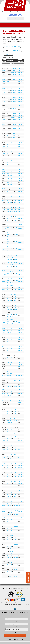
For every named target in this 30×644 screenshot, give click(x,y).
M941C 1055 (20, 99)
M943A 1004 (3, 141)
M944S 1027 (20, 326)
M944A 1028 (3, 146)
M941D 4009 (20, 128)
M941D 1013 (20, 114)
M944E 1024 (20, 208)
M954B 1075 (20, 462)
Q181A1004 (15, 386)
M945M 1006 (3, 426)
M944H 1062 (3, 274)
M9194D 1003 (9, 191)
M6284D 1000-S (10, 89)
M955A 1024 (20, 491)
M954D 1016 (20, 484)
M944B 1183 (20, 179)
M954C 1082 (20, 478)
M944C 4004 (20, 197)
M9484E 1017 (13, 92)
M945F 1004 (3, 390)
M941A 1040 (20, 72)
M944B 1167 (20, 175)
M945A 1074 (20, 338)
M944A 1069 (3, 154)
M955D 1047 (3, 507)
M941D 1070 (3, 125)
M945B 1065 (20, 365)
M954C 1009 (3, 464)
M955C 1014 (20, 498)
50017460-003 (16, 154)
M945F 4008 (20, 397)
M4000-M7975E (17, 50)
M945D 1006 (20, 381)
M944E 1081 (20, 215)
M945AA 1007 (20, 352)
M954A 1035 (20, 446)
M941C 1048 (20, 98)
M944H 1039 (3, 267)
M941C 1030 (3, 96)
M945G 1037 (3, 401)
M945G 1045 (20, 402)
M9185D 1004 (9, 329)
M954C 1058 (20, 473)
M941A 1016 (3, 67)
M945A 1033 (3, 334)
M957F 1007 (3, 518)
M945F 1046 (3, 393)
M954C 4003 (20, 480)
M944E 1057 (20, 213)
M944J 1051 (20, 279)
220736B (15, 200)
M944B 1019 (20, 168)
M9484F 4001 (13, 128)
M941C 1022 (3, 94)
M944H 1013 (3, 260)
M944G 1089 (20, 246)
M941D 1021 (20, 116)
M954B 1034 (3, 453)
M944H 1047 (3, 271)
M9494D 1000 (9, 81)
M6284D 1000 (9, 172)
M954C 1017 (3, 466)
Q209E (15, 516)
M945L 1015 (20, 424)
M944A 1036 (3, 148)
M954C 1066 (20, 475)
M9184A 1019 (15, 135)
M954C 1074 (20, 476)
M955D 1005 (20, 502)
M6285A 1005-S (10, 361)
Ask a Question (28, 578)
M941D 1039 (20, 117)
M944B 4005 (20, 186)
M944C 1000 (3, 189)
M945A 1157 (20, 349)
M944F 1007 (20, 218)
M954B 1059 (3, 457)
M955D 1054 (3, 509)
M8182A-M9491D (8, 54)
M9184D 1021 (9, 135)
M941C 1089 (20, 103)
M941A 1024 (20, 69)
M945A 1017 (3, 330)
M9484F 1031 (13, 117)
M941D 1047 (3, 119)
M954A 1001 (3, 440)
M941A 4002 (20, 85)
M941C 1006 (3, 90)
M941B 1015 (3, 89)
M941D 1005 (3, 112)
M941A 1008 (3, 65)
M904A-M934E (16, 46)
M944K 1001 (3, 281)
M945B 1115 (3, 371)
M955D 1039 (3, 505)
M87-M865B (7, 46)
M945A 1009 (3, 329)
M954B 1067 (20, 460)
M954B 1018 (3, 449)
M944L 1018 (3, 288)
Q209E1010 (11, 548)
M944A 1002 (20, 143)
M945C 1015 (20, 377)
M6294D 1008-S (10, 181)
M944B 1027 (3, 170)
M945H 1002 (20, 406)
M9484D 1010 (13, 65)
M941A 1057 (3, 74)
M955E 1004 (3, 512)
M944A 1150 (3, 159)
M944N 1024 (3, 289)
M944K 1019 (3, 285)
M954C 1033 (3, 469)
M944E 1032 (3, 209)
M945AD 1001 (20, 361)
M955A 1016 (3, 489)
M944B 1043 (3, 173)
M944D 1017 (20, 202)
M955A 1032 (20, 493)
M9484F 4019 (13, 130)
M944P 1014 (3, 302)
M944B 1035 (3, 172)
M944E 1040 (20, 211)
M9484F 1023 (13, 116)
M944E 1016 (3, 206)
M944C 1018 (20, 191)
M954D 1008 (20, 482)
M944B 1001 (3, 166)
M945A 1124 (3, 347)
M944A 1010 (20, 144)
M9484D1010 (13, 72)
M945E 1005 (20, 386)
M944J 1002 (3, 277)
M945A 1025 (3, 332)
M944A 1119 (20, 155)
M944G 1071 (20, 242)
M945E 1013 (3, 388)
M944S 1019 (3, 322)
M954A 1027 (3, 444)
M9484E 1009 (13, 90)
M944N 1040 (3, 293)
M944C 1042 (20, 193)
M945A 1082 (20, 339)
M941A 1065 (20, 76)
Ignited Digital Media (18, 639)
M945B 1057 (20, 363)
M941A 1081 (3, 80)
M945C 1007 (3, 375)
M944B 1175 (20, 177)
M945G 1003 (3, 399)
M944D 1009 (3, 200)
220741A (9, 107)
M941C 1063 (3, 101)
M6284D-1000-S (10, 204)
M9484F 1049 (13, 119)
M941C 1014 (3, 92)
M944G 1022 (20, 225)
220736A (12, 257)
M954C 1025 (20, 467)
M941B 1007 (3, 87)
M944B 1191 (20, 181)
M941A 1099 (3, 81)
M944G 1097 (3, 249)
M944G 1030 (3, 228)
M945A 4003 (20, 350)
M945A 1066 (20, 336)
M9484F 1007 (13, 112)
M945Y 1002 (3, 433)
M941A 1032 (3, 71)
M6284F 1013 (13, 87)
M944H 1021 (20, 264)
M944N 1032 (3, 291)
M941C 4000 (20, 106)
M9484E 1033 (13, 94)
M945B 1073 (20, 366)
